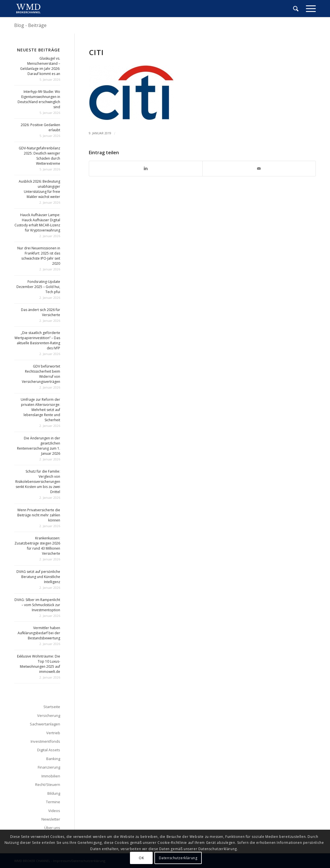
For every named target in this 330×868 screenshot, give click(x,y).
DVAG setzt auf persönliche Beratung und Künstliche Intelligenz (38, 577)
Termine (53, 802)
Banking (53, 759)
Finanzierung (49, 767)
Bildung (54, 793)
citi (96, 52)
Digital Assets (49, 750)
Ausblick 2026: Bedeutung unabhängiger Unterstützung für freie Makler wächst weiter (39, 189)
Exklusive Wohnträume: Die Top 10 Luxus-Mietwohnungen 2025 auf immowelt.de (39, 664)
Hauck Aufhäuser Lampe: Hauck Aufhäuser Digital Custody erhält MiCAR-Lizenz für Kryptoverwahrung (37, 223)
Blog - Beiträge (30, 25)
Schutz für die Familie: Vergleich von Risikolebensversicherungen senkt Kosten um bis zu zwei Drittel (38, 482)
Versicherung (49, 715)
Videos (54, 811)
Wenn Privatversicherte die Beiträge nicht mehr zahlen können (39, 515)
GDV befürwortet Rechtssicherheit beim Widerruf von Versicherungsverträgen (41, 374)
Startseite (52, 707)
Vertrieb (53, 733)
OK (141, 858)
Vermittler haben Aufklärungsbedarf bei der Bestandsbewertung (39, 633)
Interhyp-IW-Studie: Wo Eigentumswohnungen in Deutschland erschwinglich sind (39, 99)
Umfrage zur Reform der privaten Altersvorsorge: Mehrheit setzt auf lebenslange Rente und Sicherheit (40, 410)
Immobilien (51, 776)
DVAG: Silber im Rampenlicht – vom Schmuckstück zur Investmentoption (37, 605)
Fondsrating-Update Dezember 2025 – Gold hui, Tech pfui (38, 287)
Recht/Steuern (48, 784)
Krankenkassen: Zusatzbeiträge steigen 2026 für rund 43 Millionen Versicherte (37, 546)
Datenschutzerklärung (178, 858)
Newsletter (51, 819)
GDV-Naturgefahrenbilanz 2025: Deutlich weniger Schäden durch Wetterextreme (39, 156)
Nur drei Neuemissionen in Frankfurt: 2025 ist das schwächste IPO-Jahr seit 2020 (39, 256)
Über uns (52, 828)
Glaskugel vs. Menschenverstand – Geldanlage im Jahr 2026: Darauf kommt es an (40, 66)
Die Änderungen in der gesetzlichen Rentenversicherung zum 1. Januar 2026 (39, 446)
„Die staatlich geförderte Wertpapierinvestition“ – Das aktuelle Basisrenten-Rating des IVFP (37, 340)
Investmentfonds (45, 741)
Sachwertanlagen (45, 724)
